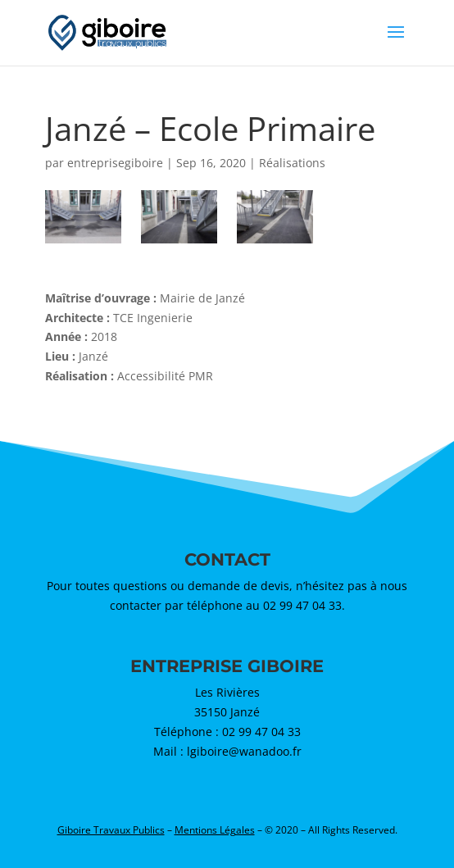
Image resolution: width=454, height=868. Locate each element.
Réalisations (292, 163)
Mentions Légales (215, 830)
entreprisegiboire (115, 163)
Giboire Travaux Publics (111, 830)
